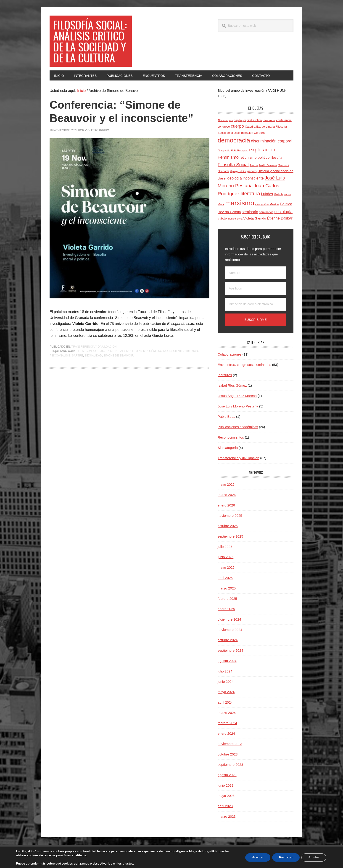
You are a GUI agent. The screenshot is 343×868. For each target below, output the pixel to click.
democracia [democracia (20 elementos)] (234, 140)
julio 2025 (225, 547)
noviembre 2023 (230, 744)
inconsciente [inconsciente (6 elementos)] (253, 178)
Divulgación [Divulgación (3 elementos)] (224, 150)
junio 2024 (226, 682)
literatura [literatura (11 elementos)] (250, 194)
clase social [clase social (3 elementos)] (269, 120)
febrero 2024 (227, 723)
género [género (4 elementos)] (252, 171)
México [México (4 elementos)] (274, 204)
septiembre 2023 (230, 765)
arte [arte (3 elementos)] (231, 120)
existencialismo (118, 351)
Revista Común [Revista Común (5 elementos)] (229, 212)
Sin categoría (228, 448)
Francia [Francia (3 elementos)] (254, 165)
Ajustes (313, 857)
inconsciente (173, 351)
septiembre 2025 (230, 536)
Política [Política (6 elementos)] (286, 204)
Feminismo (140, 351)
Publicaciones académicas (238, 427)
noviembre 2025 (230, 516)
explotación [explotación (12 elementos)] (262, 150)
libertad (191, 351)
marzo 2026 (227, 495)
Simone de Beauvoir (119, 356)
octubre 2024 (228, 640)
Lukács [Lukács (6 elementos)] (267, 194)
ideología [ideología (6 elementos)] (234, 178)
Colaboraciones (230, 354)
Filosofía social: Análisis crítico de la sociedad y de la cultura (90, 41)
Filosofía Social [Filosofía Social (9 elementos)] (233, 165)
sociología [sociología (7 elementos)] (283, 212)
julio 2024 (225, 671)
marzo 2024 (227, 713)
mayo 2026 (226, 484)
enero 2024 (226, 733)
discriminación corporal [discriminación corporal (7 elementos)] (272, 141)
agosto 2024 (227, 661)
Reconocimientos (231, 437)
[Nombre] (256, 273)
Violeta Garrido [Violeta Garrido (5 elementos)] (255, 218)
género (155, 351)
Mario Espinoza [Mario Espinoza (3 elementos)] (282, 194)
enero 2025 (226, 609)
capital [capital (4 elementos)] (238, 120)
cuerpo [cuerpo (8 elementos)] (237, 126)
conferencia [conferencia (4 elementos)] (284, 120)
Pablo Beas (226, 417)
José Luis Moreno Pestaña (238, 406)
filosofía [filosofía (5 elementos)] (276, 158)
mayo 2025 (226, 567)
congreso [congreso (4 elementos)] (224, 127)
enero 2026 (226, 505)
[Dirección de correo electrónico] (256, 304)
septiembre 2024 (230, 650)
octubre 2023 (228, 754)
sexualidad (93, 356)
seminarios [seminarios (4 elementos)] (266, 212)
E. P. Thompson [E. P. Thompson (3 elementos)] (240, 150)
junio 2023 (226, 785)
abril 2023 (225, 806)
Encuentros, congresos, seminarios (244, 365)
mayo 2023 (226, 796)
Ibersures (225, 375)
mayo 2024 (226, 692)
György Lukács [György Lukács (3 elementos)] (238, 171)
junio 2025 (226, 557)
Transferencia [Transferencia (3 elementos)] (235, 219)
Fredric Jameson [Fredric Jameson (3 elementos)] (268, 165)
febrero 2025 (227, 599)
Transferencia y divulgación (94, 347)
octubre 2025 (228, 526)
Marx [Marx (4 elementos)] (221, 204)
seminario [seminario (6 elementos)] (250, 212)
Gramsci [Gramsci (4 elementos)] (283, 165)
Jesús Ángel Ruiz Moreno (237, 396)
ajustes (133, 864)
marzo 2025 (227, 588)
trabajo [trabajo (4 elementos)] (222, 218)
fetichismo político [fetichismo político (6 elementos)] (255, 157)
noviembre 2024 (230, 630)
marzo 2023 (227, 816)
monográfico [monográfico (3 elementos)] (262, 204)
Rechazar (285, 857)
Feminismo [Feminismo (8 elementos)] (228, 157)
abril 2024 (225, 702)
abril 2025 (225, 578)
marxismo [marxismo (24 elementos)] (240, 203)
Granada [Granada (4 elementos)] (223, 171)
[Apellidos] (256, 288)
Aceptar (256, 857)
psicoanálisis (60, 356)
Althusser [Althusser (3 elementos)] (223, 120)
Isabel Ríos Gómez (232, 385)
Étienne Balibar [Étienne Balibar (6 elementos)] (280, 218)
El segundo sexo (91, 351)
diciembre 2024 (229, 619)
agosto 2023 (227, 775)
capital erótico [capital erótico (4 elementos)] (253, 120)
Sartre (77, 356)
